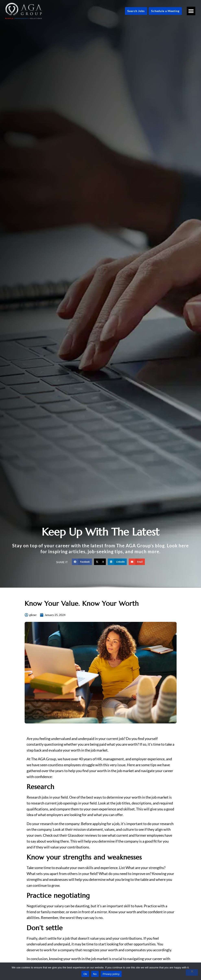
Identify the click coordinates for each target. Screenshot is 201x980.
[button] (191, 11)
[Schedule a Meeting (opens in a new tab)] (165, 11)
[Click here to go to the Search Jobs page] (136, 11)
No (95, 974)
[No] (192, 972)
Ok (85, 974)
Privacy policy (111, 974)
